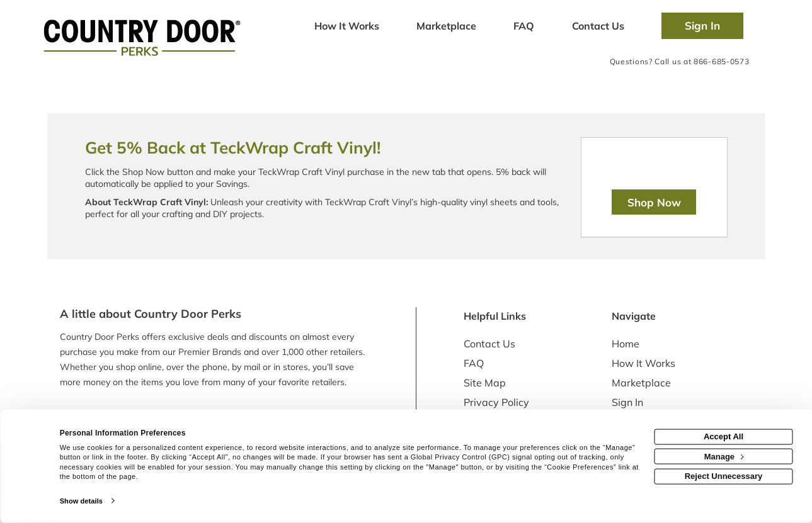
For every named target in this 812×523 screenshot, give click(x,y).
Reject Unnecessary (724, 476)
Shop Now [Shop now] (654, 202)
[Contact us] (598, 27)
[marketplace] (447, 27)
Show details (81, 501)
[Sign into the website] (702, 26)
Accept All (723, 436)
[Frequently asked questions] (524, 27)
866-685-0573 (721, 61)
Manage (724, 456)
